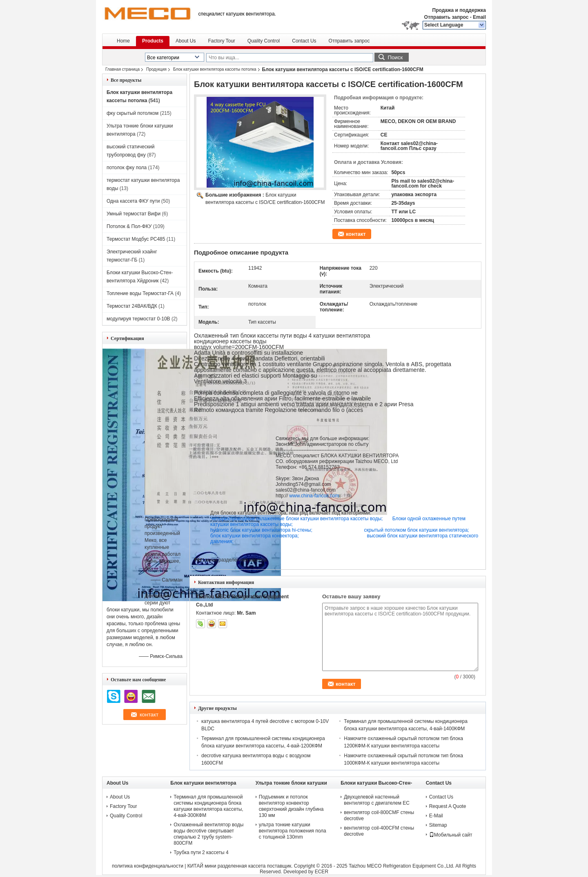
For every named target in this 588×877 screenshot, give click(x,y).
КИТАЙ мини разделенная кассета (227, 866)
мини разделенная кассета (236, 560)
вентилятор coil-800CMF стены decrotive (379, 815)
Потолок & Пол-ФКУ (129, 226)
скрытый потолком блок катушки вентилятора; (417, 530)
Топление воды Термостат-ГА (140, 293)
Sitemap (438, 825)
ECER (322, 872)
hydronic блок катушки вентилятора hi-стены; (287, 530)
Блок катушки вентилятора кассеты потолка (215, 69)
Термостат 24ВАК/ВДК (132, 306)
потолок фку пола (127, 168)
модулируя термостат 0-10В (138, 319)
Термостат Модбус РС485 (136, 239)
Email (479, 17)
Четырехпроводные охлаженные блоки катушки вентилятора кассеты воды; (301, 519)
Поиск (395, 57)
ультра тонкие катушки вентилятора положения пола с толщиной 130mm (293, 831)
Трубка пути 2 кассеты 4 (201, 852)
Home (123, 41)
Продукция (156, 69)
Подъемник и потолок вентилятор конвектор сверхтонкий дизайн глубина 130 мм (291, 806)
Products (153, 41)
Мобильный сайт (451, 835)
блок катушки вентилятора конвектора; (289, 536)
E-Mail (436, 816)
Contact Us (304, 41)
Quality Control (264, 41)
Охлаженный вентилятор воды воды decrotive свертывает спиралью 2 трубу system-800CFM (208, 834)
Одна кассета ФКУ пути (133, 201)
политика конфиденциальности (148, 866)
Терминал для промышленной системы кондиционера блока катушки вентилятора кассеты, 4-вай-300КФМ (208, 806)
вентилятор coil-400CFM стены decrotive (379, 831)
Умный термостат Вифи (134, 214)
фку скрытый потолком (133, 113)
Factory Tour (221, 41)
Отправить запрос (447, 17)
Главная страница (122, 69)
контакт (356, 234)
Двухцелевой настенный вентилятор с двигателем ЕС (377, 800)
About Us (186, 41)
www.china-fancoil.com (314, 496)
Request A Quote (448, 806)
